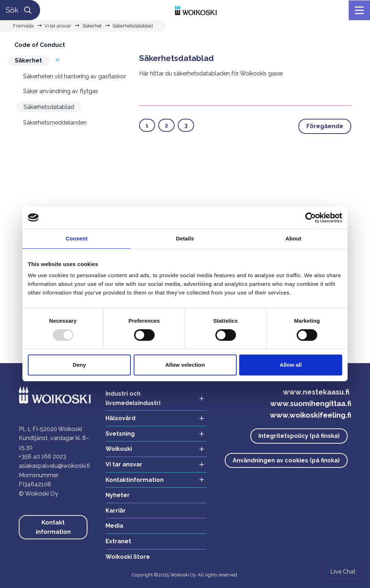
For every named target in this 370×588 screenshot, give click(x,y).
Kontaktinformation (135, 480)
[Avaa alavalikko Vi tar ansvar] (199, 465)
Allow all (291, 365)
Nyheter (118, 495)
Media (114, 526)
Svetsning (120, 434)
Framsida (23, 26)
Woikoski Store (128, 557)
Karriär (116, 511)
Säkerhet (92, 26)
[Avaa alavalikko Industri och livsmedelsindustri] (199, 398)
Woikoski (119, 449)
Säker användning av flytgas (61, 91)
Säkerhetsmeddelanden (55, 123)
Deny (79, 365)
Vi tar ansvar (58, 26)
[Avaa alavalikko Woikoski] (199, 449)
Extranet (118, 541)
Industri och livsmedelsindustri (133, 398)
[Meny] (359, 10)
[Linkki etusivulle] (196, 10)
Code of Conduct (40, 45)
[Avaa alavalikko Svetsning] (199, 434)
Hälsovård (121, 418)
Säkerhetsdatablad (133, 26)
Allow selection (185, 365)
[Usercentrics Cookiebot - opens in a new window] (311, 218)
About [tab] (293, 238)
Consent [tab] (77, 238)
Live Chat (343, 572)
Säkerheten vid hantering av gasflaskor (74, 76)
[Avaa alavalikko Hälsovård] (199, 419)
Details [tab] (185, 238)
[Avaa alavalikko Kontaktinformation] (199, 480)
